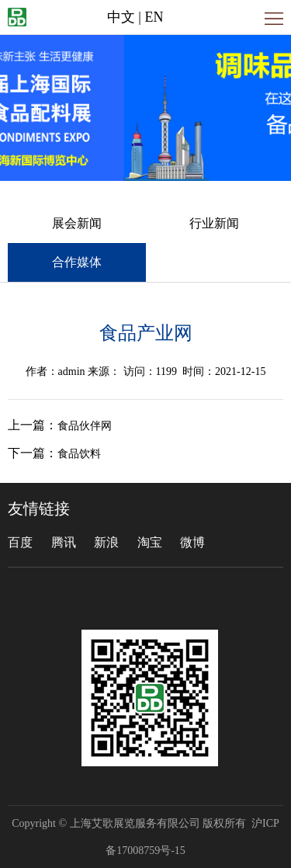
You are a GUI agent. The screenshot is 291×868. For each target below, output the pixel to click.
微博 (192, 542)
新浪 (106, 542)
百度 (20, 542)
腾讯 (64, 542)
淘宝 (150, 542)
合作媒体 (77, 262)
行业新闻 (214, 223)
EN (154, 17)
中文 (121, 17)
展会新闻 (77, 223)
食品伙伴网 (85, 426)
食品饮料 (79, 454)
